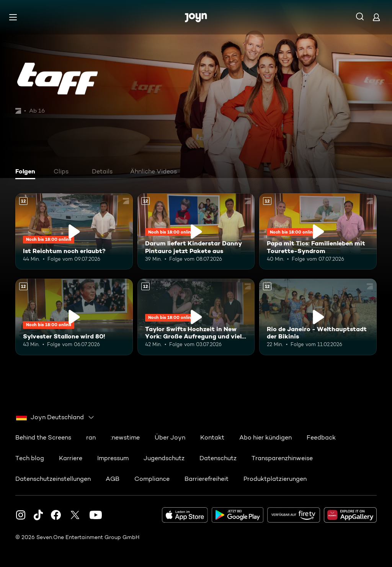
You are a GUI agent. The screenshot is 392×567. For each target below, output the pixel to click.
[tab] (27, 172)
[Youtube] (96, 515)
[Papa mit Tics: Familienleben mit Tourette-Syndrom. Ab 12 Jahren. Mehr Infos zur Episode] (318, 231)
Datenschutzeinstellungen (53, 478)
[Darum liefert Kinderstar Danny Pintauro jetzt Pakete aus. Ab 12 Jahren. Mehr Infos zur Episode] (196, 231)
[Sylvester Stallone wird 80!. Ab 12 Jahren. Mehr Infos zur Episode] (74, 317)
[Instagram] (21, 515)
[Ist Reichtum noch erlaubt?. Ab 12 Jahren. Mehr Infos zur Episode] (74, 231)
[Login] (376, 17)
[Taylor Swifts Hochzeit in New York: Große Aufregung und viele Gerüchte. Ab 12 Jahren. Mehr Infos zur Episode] (196, 317)
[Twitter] (75, 515)
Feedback (321, 437)
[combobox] (55, 417)
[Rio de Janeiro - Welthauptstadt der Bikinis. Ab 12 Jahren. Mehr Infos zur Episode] (318, 317)
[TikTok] (38, 515)
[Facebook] (56, 515)
